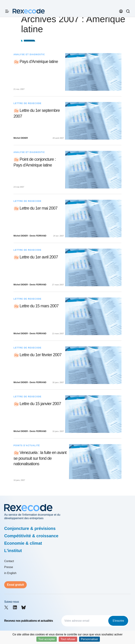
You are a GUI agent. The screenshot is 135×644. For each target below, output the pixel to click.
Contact (9, 561)
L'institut (13, 551)
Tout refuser (68, 639)
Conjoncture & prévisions (30, 528)
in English (10, 573)
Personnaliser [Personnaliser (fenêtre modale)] (89, 639)
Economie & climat (23, 543)
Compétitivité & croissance (31, 536)
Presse (9, 567)
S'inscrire (118, 621)
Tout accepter (47, 639)
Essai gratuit (15, 585)
